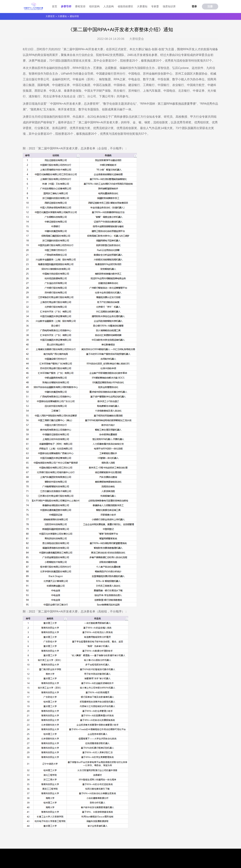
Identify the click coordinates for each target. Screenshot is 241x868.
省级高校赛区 (125, 6)
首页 (55, 6)
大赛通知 (142, 6)
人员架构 (109, 6)
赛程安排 (80, 6)
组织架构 (94, 6)
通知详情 (74, 16)
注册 (210, 6)
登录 (194, 6)
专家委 (155, 6)
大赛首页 (50, 16)
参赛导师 (66, 6)
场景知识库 (169, 6)
